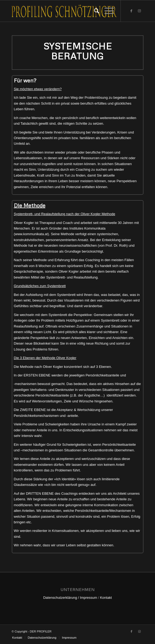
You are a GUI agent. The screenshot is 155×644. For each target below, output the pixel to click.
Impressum (88, 598)
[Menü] (106, 11)
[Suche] (94, 11)
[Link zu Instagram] (139, 11)
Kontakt (106, 598)
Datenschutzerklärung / (61, 598)
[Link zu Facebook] (131, 11)
